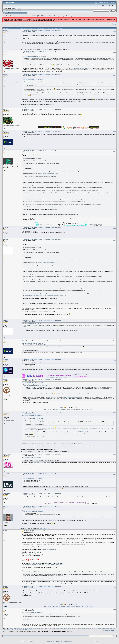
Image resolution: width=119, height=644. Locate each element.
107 (37, 26)
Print (114, 26)
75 (92, 25)
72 (87, 25)
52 (60, 25)
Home (6, 13)
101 (25, 26)
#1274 (115, 455)
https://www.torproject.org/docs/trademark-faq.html (48, 174)
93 (14, 26)
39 (43, 25)
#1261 (115, 31)
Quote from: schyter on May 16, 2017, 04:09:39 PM (32, 415)
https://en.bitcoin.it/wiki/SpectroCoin (42, 463)
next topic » (114, 24)
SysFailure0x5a (7, 531)
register (19, 8)
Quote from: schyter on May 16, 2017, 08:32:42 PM (32, 612)
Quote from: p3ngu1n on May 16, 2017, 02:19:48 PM (32, 363)
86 (4, 26)
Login (17, 13)
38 (41, 25)
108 (39, 26)
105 (33, 26)
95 (16, 26)
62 (74, 25)
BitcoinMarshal (7, 454)
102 (27, 26)
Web (48, 377)
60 (71, 25)
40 (44, 25)
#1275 (115, 474)
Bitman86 (6, 507)
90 (10, 26)
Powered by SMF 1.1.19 (52, 642)
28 (28, 25)
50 (57, 25)
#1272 (115, 380)
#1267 (115, 228)
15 (10, 25)
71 (86, 25)
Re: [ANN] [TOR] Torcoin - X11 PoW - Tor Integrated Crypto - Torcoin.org (43, 31)
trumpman (6, 240)
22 (20, 25)
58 (68, 25)
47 (53, 25)
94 (15, 26)
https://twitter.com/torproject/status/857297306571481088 (35, 166)
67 (81, 25)
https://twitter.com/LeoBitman (43, 528)
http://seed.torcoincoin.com (50, 550)
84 (104, 25)
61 (72, 25)
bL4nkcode (6, 52)
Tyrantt (5, 31)
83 (102, 25)
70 (85, 25)
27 (26, 25)
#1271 (115, 360)
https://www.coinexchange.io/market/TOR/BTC (82, 68)
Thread (65, 377)
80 (98, 25)
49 (56, 25)
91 (11, 26)
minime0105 (6, 474)
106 (35, 26)
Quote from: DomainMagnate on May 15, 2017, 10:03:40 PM (35, 345)
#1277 (115, 507)
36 (39, 25)
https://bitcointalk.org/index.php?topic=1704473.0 (33, 522)
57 (67, 25)
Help (10, 13)
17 (13, 25)
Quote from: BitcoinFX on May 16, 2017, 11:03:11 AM (32, 154)
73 (89, 25)
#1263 (115, 75)
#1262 (115, 52)
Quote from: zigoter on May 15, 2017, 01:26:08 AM (33, 479)
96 (18, 26)
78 (96, 25)
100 (23, 26)
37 (40, 25)
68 (82, 25)
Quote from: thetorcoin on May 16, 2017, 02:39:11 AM (32, 343)
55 (64, 25)
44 (49, 25)
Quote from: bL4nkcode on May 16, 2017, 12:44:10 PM (33, 78)
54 (63, 25)
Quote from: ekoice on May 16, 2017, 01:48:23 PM (32, 324)
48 (55, 25)
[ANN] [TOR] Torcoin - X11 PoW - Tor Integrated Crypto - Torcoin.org (55, 16)
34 (36, 25)
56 (65, 25)
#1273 (115, 413)
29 (29, 25)
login (15, 8)
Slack (57, 377)
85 (3, 26)
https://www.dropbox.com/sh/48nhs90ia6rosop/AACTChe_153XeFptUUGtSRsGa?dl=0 (42, 565)
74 (90, 25)
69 (83, 25)
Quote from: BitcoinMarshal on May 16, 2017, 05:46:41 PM (33, 510)
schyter (5, 379)
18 (14, 25)
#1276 (115, 494)
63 (75, 25)
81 (100, 25)
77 (94, 25)
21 (18, 25)
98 (20, 26)
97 (19, 26)
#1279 (115, 587)
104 (31, 26)
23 (21, 25)
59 (69, 25)
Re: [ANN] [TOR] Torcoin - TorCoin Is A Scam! (36, 531)
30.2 (19, 11)
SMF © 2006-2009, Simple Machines (65, 642)
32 (33, 25)
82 (101, 25)
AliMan (5, 110)
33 (35, 25)
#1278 (115, 531)
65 (78, 25)
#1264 (115, 110)
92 (12, 26)
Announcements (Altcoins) (30, 16)
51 (59, 25)
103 (29, 26)
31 (32, 25)
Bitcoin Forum (6, 16)
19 (16, 25)
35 (37, 25)
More (25, 13)
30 (30, 25)
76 (93, 25)
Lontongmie (6, 151)
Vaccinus (6, 360)
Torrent (21, 11)
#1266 (115, 151)
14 (9, 25)
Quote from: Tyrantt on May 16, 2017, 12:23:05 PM (32, 55)
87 (6, 26)
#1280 (115, 610)
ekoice (5, 131)
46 (52, 25)
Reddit (61, 377)
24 (22, 25)
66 (79, 25)
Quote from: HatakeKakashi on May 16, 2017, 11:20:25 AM (33, 34)
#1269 (115, 321)
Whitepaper (52, 377)
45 (51, 25)
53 (61, 25)
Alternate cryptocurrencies (16, 16)
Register (21, 13)
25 (24, 25)
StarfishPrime (7, 493)
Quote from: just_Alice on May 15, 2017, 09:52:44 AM (32, 477)
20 (17, 25)
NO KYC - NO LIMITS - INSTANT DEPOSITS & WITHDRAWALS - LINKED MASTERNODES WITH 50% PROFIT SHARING (69, 410)
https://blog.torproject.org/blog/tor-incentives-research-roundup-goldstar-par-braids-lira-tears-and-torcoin (46, 207)
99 (22, 26)
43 (48, 25)
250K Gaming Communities (82, 375)
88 (7, 26)
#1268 (115, 240)
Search (14, 13)
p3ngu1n (5, 228)
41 (45, 25)
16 (12, 25)
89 (8, 26)
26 (25, 25)
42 (47, 25)
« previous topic (110, 23)
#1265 (115, 132)
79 (97, 25)
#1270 (115, 341)
